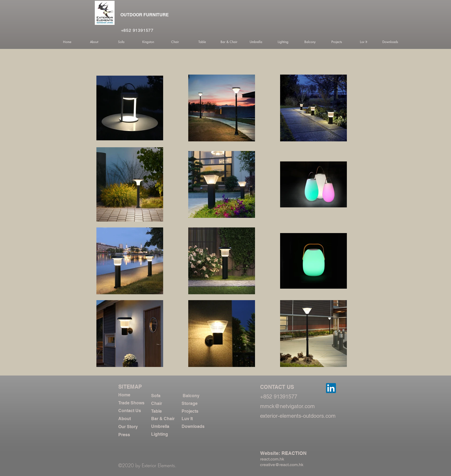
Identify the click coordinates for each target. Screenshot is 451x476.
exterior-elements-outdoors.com (298, 416)
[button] (94, 42)
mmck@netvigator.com (287, 406)
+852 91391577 (137, 30)
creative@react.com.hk (282, 465)
